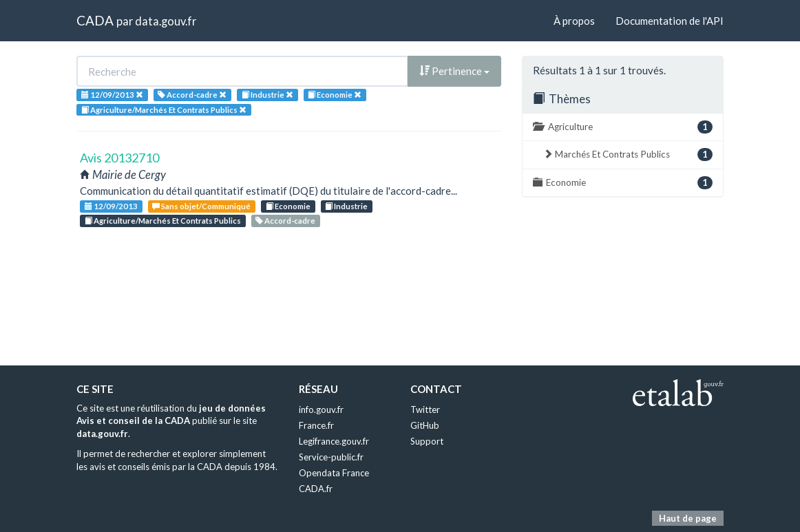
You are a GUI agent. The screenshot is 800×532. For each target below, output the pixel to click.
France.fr (316, 425)
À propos (574, 21)
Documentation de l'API (670, 21)
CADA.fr (316, 489)
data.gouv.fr (166, 21)
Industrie (346, 206)
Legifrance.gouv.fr (334, 441)
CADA (95, 20)
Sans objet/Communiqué (201, 206)
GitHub (425, 425)
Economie (288, 206)
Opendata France (334, 473)
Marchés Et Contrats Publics (628, 155)
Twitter (425, 409)
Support (427, 441)
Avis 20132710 (119, 158)
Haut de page (688, 518)
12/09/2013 (111, 206)
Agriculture (623, 127)
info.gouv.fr (321, 409)
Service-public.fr (331, 457)
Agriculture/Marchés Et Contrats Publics (163, 221)
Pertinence (454, 71)
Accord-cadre (285, 221)
